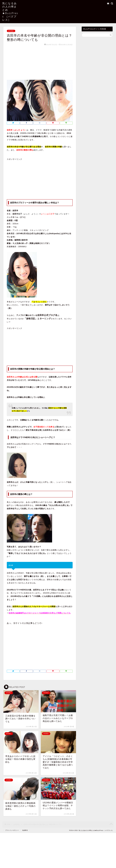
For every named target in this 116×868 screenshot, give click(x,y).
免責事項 (25, 830)
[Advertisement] (40, 63)
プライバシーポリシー (12, 830)
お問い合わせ (95, 4)
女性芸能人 (11, 31)
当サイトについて (97, 1)
